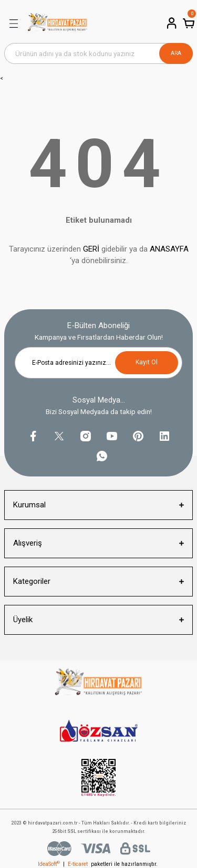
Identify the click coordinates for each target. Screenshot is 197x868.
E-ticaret (78, 864)
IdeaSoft (49, 864)
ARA (176, 53)
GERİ (91, 249)
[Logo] (58, 24)
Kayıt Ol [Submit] (147, 362)
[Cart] (188, 23)
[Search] (98, 53)
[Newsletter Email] (98, 363)
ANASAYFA (169, 249)
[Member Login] (171, 23)
